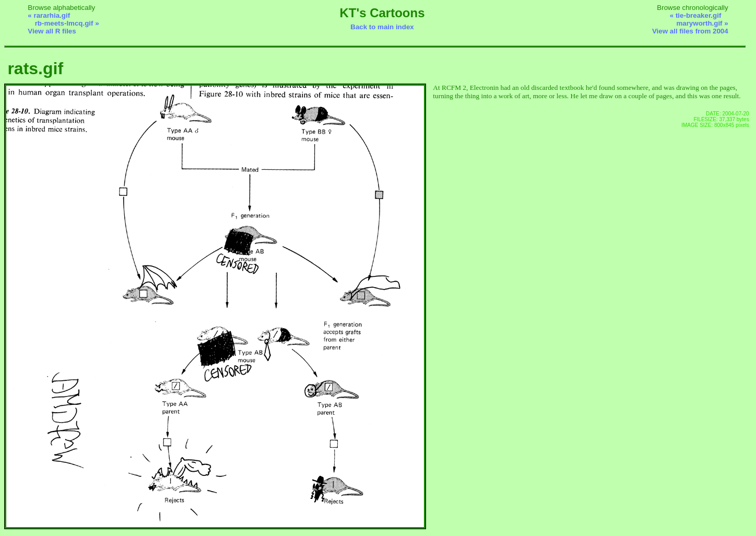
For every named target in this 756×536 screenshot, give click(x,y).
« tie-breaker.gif (696, 15)
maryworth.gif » (702, 23)
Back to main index (382, 27)
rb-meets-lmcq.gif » (67, 23)
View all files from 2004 (690, 31)
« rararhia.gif (49, 15)
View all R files (52, 31)
